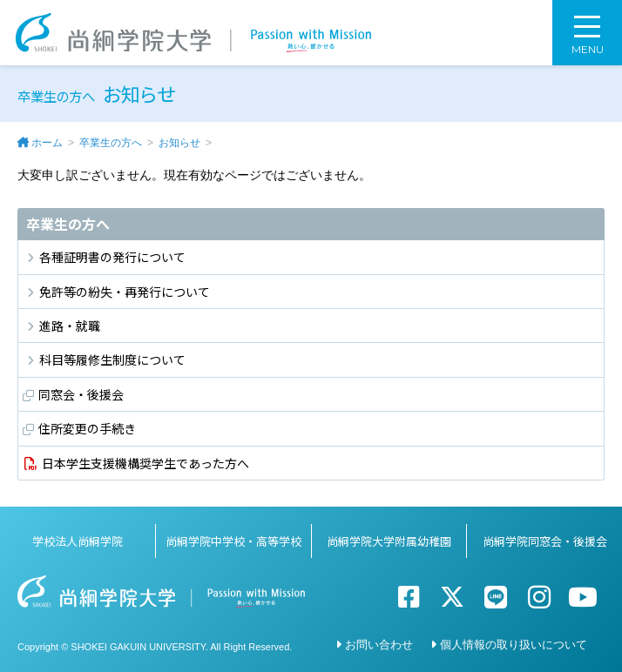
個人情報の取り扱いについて (514, 645)
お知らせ (179, 143)
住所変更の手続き (87, 428)
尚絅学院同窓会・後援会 (545, 541)
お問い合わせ (379, 645)
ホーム (47, 143)
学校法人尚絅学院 (78, 541)
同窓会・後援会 (81, 394)
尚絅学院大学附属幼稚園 (389, 541)
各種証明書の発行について (112, 257)
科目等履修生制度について (112, 360)
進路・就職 (70, 326)
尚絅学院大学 (193, 33)
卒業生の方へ (111, 143)
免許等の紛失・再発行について (125, 292)
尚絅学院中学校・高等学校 (233, 541)
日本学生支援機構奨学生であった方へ (145, 463)
